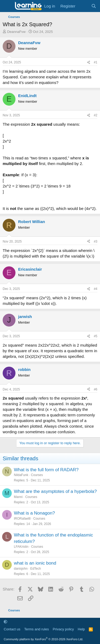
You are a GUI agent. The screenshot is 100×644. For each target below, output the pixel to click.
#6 (96, 389)
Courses (37, 475)
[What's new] (83, 6)
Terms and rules (37, 629)
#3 (96, 241)
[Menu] (7, 6)
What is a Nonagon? (34, 513)
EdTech (35, 569)
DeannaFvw (16, 32)
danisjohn (21, 569)
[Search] (94, 6)
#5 (96, 336)
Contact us (12, 629)
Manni (18, 497)
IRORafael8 (22, 519)
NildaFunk (21, 475)
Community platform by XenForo (43, 639)
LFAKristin (21, 547)
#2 (96, 115)
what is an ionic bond (35, 563)
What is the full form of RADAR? (46, 470)
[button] (5, 622)
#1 (96, 62)
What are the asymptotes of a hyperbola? (55, 491)
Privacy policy (63, 629)
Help (81, 629)
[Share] (89, 62)
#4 (96, 289)
